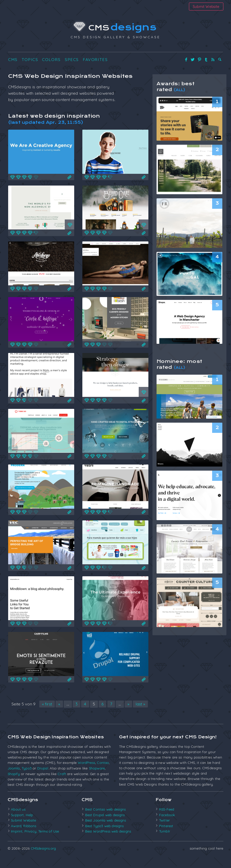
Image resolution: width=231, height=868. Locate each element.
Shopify (14, 784)
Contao (103, 773)
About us (18, 819)
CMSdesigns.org (44, 858)
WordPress (86, 773)
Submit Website (206, 6)
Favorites (95, 61)
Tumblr (165, 841)
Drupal (43, 779)
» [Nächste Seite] (137, 706)
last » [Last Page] (78, 715)
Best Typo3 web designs (105, 835)
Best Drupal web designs (105, 824)
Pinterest (166, 835)
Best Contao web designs (106, 819)
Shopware (97, 779)
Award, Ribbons (24, 835)
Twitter (165, 830)
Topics (30, 61)
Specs (72, 61)
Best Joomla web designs (106, 830)
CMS (115, 28)
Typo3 (27, 779)
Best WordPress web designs (109, 841)
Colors (51, 61)
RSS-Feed (167, 819)
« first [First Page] (54, 706)
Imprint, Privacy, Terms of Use (35, 841)
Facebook (167, 824)
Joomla (14, 779)
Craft (62, 784)
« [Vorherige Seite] (67, 706)
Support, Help (22, 824)
